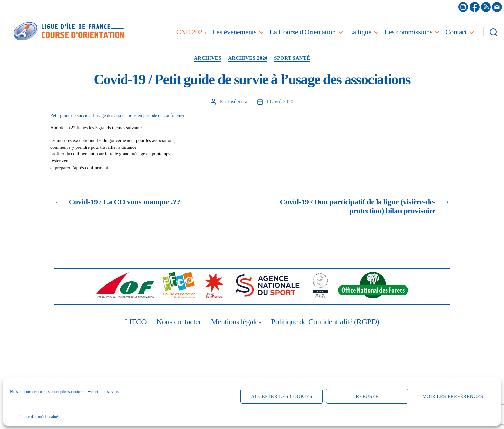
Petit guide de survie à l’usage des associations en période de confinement (119, 115)
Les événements (234, 32)
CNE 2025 (191, 32)
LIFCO (136, 322)
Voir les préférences (453, 396)
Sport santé (292, 58)
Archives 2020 (248, 58)
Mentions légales (236, 322)
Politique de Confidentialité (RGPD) (325, 322)
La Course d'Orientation (302, 32)
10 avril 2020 (280, 102)
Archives (208, 58)
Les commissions (408, 32)
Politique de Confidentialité (37, 417)
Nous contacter (179, 322)
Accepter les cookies (282, 396)
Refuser (367, 396)
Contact (456, 32)
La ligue (360, 32)
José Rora (238, 102)
